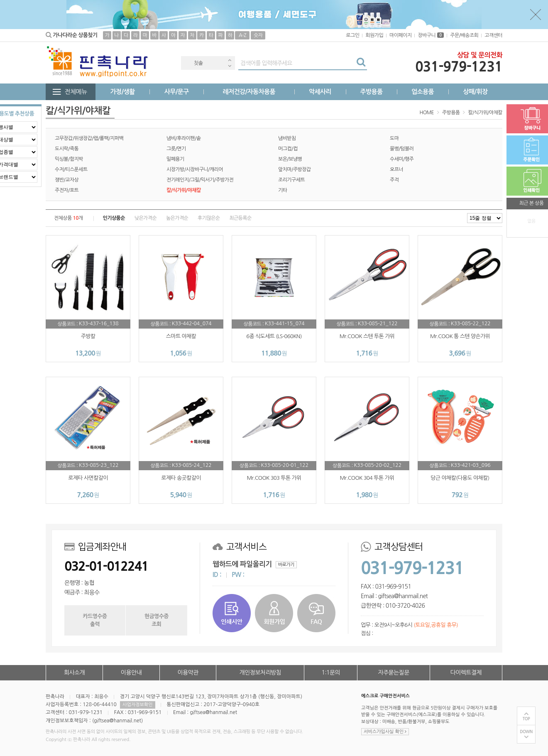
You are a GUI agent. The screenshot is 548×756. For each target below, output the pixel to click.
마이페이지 (400, 35)
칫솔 (198, 63)
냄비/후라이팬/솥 (184, 138)
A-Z (242, 35)
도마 (394, 138)
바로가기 (286, 565)
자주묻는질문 (393, 673)
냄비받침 (287, 138)
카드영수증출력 (95, 620)
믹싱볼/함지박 (69, 159)
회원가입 (374, 35)
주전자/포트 (67, 190)
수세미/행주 (402, 159)
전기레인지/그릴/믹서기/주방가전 (200, 180)
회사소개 (74, 673)
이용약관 (188, 673)
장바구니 (431, 35)
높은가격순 (177, 218)
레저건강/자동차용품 (249, 92)
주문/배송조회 (464, 35)
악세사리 (320, 92)
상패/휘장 (475, 92)
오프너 (396, 169)
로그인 (352, 35)
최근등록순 (240, 218)
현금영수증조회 (157, 620)
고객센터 (493, 35)
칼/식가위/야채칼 (485, 113)
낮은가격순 (146, 218)
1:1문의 (331, 673)
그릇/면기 (176, 149)
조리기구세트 (291, 180)
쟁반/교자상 (67, 180)
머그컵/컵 (288, 149)
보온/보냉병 (290, 159)
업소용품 (423, 92)
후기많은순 (209, 218)
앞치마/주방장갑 (295, 169)
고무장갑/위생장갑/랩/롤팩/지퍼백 (89, 138)
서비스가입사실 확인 (385, 732)
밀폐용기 (175, 159)
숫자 (258, 35)
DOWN (526, 732)
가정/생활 (123, 92)
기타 (283, 190)
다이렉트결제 (466, 673)
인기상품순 (114, 218)
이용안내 (131, 673)
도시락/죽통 (67, 149)
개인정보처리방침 (260, 673)
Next (230, 66)
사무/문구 (177, 92)
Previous (230, 60)
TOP (526, 719)
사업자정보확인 (137, 705)
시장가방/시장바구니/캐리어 (195, 169)
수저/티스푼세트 (71, 169)
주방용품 (371, 92)
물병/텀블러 (402, 149)
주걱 (394, 180)
